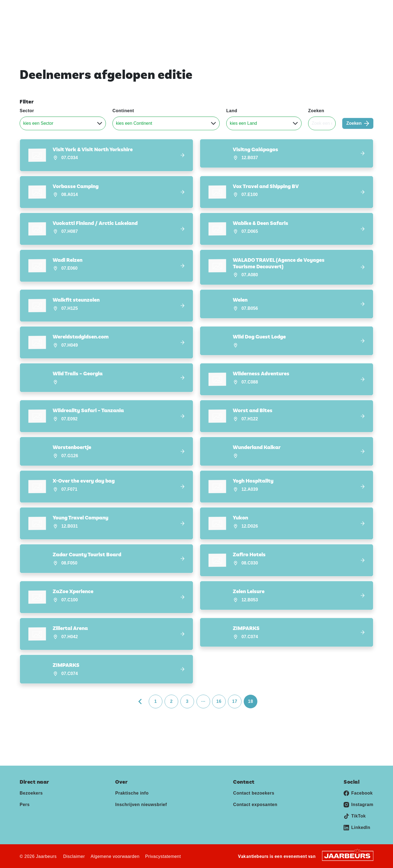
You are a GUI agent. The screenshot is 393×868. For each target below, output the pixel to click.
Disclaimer (74, 856)
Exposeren (307, 8)
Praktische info (273, 24)
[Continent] (166, 123)
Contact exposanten (255, 805)
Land (232, 111)
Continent (123, 111)
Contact (343, 8)
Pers (326, 8)
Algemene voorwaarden (115, 856)
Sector (27, 111)
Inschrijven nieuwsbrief (323, 24)
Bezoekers (31, 793)
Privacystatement (163, 856)
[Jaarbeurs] (348, 856)
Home (241, 24)
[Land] (264, 123)
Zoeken (316, 111)
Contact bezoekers (254, 793)
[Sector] (63, 123)
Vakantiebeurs (33, 8)
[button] (106, 155)
